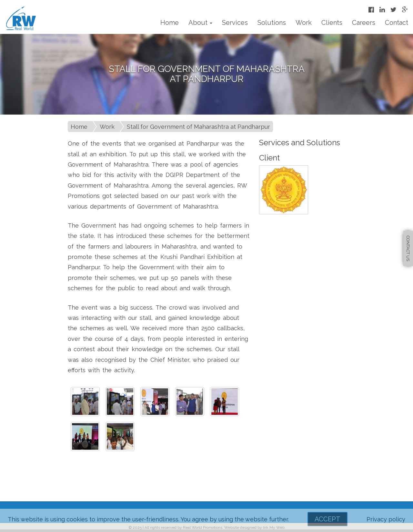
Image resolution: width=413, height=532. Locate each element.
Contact (397, 23)
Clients (332, 23)
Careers (364, 23)
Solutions (272, 23)
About (200, 23)
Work (304, 23)
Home (170, 23)
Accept (327, 519)
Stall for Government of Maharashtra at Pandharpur (198, 127)
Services (235, 23)
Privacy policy (386, 519)
